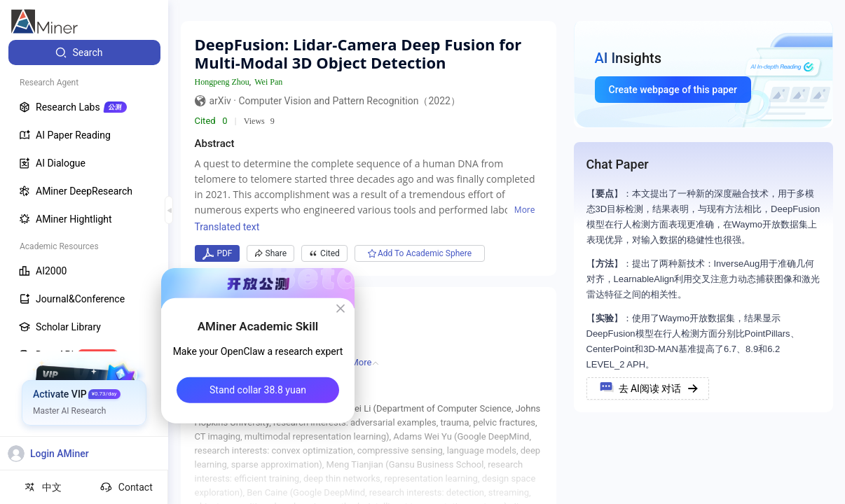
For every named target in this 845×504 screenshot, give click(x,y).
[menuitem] (84, 52)
